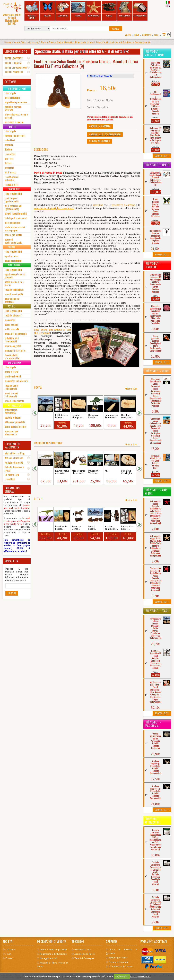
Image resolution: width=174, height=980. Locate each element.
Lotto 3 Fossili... (92, 528)
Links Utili (10, 479)
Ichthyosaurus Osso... (45, 416)
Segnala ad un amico (100, 141)
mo (48, 333)
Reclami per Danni (118, 958)
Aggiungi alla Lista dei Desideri (105, 134)
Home (137, 35)
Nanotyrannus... (45, 528)
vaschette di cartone (123, 205)
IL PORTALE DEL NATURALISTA (13, 446)
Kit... (107, 471)
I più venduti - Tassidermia (153, 724)
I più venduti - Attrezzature (153, 820)
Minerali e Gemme (32, 10)
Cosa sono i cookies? (140, 976)
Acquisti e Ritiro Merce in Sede (53, 965)
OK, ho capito (122, 976)
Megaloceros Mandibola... (79, 472)
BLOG (156, 35)
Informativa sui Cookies (121, 966)
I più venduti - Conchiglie (153, 265)
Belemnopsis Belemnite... (111, 416)
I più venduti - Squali (157, 371)
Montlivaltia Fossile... (61, 528)
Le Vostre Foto (12, 475)
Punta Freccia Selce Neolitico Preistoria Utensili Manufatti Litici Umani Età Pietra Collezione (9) (96, 42)
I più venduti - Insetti (157, 165)
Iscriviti (12, 593)
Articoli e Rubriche (14, 458)
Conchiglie (63, 9)
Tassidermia (125, 9)
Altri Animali (94, 9)
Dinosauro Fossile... (93, 416)
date (37, 330)
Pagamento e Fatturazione (53, 954)
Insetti (47, 9)
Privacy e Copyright (119, 962)
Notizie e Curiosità (14, 462)
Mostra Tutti (131, 389)
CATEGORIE (10, 82)
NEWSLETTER (11, 561)
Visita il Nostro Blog (15, 453)
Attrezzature (140, 9)
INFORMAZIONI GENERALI (12, 490)
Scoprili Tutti (162, 156)
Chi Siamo (10, 949)
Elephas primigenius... (112, 528)
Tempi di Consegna (84, 958)
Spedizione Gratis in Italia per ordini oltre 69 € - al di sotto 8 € (82, 51)
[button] (37, 413)
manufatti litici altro (26, 42)
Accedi (128, 35)
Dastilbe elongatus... (78, 416)
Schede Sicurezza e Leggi (14, 469)
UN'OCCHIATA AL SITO (16, 51)
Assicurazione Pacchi (85, 954)
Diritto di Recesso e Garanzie (121, 951)
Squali (78, 9)
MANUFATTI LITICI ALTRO (101, 76)
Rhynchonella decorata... (62, 472)
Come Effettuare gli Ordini (53, 949)
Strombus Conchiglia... (127, 472)
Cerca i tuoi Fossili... (44, 472)
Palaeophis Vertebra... (94, 472)
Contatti (147, 35)
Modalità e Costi (83, 949)
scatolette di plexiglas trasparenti (54, 208)
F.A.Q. (8, 954)
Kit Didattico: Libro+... (61, 416)
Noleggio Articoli (49, 958)
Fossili (109, 9)
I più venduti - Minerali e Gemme (154, 53)
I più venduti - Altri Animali (156, 492)
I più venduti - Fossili (157, 611)
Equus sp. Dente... (77, 528)
